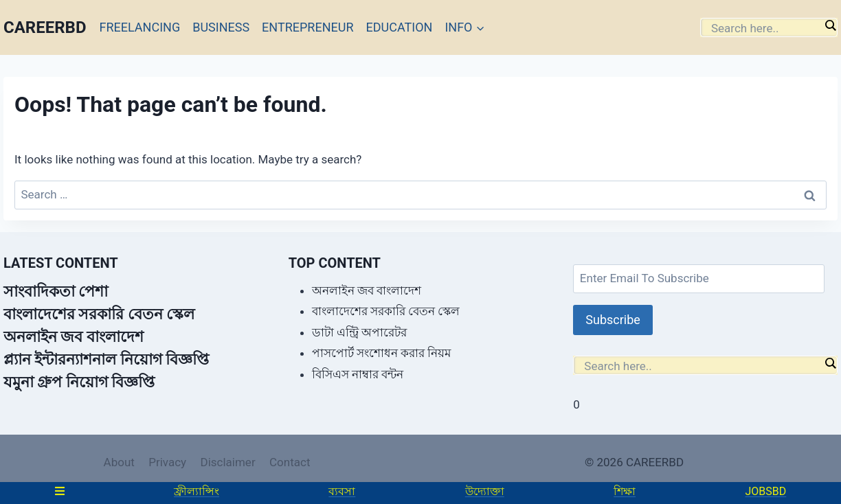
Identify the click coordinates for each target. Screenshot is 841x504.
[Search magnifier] (830, 25)
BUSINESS (221, 27)
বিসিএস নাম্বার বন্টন (358, 374)
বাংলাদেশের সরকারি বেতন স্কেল (99, 314)
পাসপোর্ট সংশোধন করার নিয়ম (382, 353)
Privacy (167, 462)
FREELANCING (140, 27)
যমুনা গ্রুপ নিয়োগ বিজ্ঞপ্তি (79, 382)
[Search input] (765, 28)
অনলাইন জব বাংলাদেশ (74, 337)
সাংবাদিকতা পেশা (56, 291)
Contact (290, 462)
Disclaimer (227, 462)
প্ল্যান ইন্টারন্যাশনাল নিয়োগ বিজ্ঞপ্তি (106, 359)
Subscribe (613, 320)
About (119, 462)
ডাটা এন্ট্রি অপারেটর (359, 332)
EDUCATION (400, 27)
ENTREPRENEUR (307, 27)
